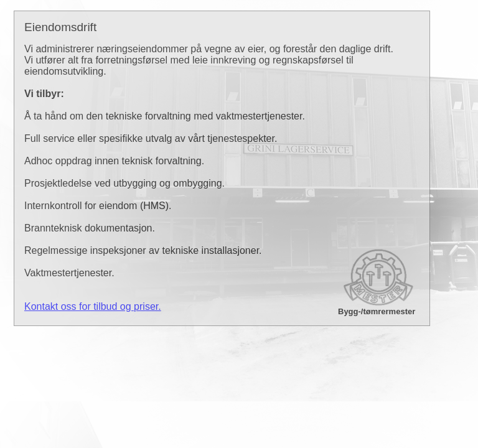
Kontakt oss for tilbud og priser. (93, 306)
